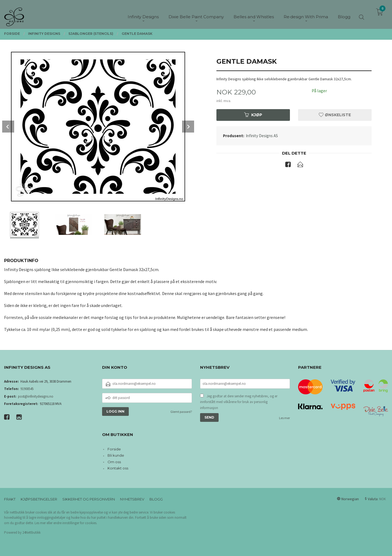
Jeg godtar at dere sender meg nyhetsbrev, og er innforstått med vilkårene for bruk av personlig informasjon (239, 402)
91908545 (27, 389)
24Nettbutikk (31, 532)
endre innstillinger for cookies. (75, 523)
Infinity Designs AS (262, 136)
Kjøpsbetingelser (39, 499)
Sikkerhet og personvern (89, 499)
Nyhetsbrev (132, 499)
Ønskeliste (335, 115)
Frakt (10, 499)
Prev (8, 127)
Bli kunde (116, 455)
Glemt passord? (181, 412)
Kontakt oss (118, 468)
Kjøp (253, 115)
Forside (114, 449)
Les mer (284, 418)
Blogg (156, 499)
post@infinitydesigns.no (36, 396)
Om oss (114, 462)
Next (188, 127)
